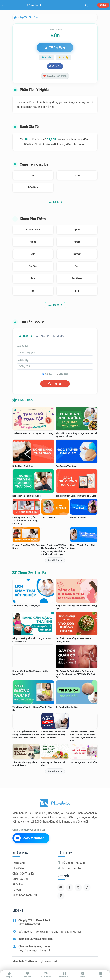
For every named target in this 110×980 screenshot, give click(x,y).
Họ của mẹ (22, 360)
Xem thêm (55, 560)
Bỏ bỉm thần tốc (70, 868)
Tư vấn (17, 890)
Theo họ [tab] (25, 336)
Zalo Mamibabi (30, 838)
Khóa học (18, 884)
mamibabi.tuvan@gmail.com (36, 939)
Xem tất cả (55, 202)
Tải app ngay (55, 47)
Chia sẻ (55, 66)
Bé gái (64, 374)
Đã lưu (59, 336)
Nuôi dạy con (20, 879)
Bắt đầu (103, 5)
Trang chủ (18, 863)
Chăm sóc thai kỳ (23, 874)
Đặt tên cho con (29, 17)
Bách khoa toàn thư (25, 895)
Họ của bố (22, 346)
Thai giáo (18, 868)
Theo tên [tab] (43, 336)
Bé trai (49, 374)
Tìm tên (55, 384)
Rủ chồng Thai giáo (71, 863)
